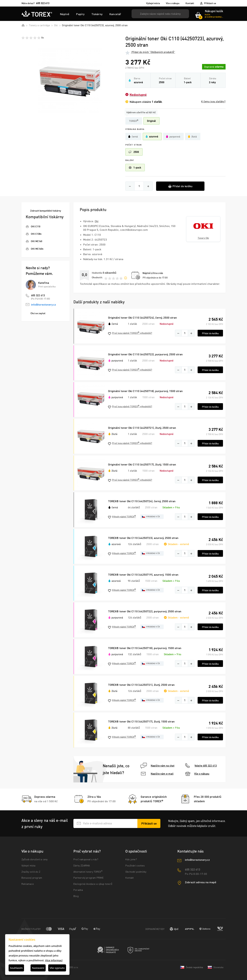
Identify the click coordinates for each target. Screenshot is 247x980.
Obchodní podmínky (136, 872)
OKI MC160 (37, 241)
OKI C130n (36, 234)
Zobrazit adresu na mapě (201, 882)
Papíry (80, 14)
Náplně (65, 14)
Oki (56, 25)
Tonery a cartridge (39, 25)
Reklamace (28, 884)
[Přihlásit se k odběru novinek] (149, 823)
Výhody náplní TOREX (122, 517)
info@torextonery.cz (43, 304)
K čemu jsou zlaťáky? (213, 101)
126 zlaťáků (134, 544)
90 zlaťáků (134, 581)
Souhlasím (16, 968)
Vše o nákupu (173, 3)
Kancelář (115, 14)
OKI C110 (36, 226)
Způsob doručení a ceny (34, 859)
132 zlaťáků (134, 654)
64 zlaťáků (134, 507)
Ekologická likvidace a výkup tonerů (93, 884)
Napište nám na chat (157, 766)
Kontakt (190, 3)
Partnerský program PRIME (89, 878)
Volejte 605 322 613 (201, 766)
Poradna (78, 890)
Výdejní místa (153, 3)
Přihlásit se (210, 3)
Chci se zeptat (38, 313)
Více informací (54, 960)
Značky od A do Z (31, 872)
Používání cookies (135, 865)
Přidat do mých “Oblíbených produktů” (150, 52)
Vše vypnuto (57, 968)
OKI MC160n (37, 249)
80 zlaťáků (134, 728)
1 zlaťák (132, 324)
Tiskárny (97, 14)
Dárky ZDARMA (82, 865)
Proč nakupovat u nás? (86, 859)
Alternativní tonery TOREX (89, 872)
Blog (76, 896)
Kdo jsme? (131, 859)
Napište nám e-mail (157, 774)
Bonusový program (32, 878)
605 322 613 (38, 295)
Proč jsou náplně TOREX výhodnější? (130, 333)
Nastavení (38, 968)
